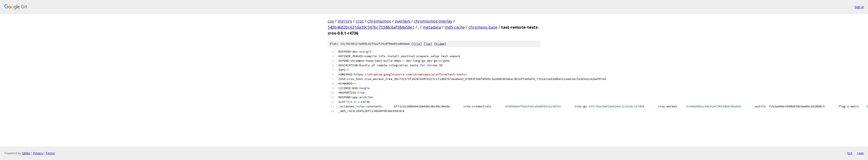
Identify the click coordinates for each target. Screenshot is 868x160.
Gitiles (26, 153)
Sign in (859, 7)
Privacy (38, 153)
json (860, 153)
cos (331, 21)
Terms (50, 153)
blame (440, 44)
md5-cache (455, 27)
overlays (402, 21)
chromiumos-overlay (433, 21)
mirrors (345, 21)
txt (850, 153)
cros (360, 21)
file (417, 44)
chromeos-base (483, 27)
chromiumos (379, 21)
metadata (432, 27)
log (428, 44)
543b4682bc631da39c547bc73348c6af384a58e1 (371, 27)
